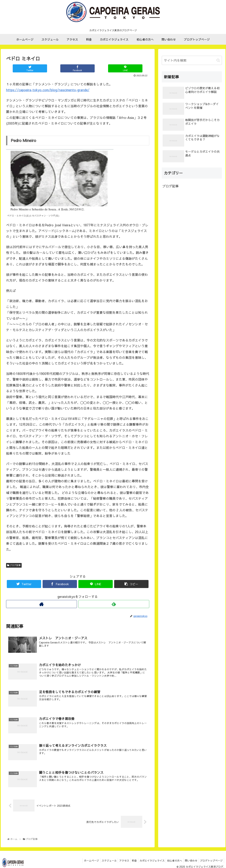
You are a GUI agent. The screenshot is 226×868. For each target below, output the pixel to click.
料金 (129, 861)
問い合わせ (189, 861)
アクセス (118, 861)
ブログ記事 (14, 565)
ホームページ (83, 861)
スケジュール (102, 861)
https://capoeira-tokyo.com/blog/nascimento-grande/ (48, 90)
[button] (218, 60)
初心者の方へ (172, 861)
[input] (192, 60)
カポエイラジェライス (148, 861)
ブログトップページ (211, 861)
